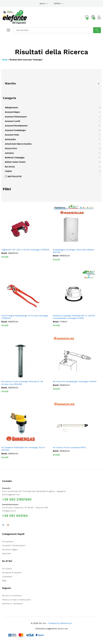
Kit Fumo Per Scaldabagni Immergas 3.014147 (75, 381)
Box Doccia (10, 167)
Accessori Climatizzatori (16, 117)
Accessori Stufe (12, 135)
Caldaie (8, 171)
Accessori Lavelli (13, 121)
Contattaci (7, 576)
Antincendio (10, 139)
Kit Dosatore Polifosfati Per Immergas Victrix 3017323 (23, 449)
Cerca (97, 30)
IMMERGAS (13, 253)
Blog (4, 581)
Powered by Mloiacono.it (60, 623)
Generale (6, 553)
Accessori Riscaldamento (16, 126)
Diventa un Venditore (12, 604)
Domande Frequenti (12, 573)
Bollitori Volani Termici (15, 162)
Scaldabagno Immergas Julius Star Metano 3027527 (74, 251)
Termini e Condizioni (12, 596)
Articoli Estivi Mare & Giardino (18, 144)
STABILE (63, 322)
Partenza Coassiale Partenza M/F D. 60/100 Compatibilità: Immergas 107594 (74, 317)
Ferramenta (8, 542)
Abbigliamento (12, 108)
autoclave (9, 153)
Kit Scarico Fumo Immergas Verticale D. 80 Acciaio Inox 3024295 (22, 383)
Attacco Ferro (11, 148)
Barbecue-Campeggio (15, 158)
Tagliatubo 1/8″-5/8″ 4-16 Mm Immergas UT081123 (25, 250)
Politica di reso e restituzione (16, 600)
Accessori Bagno (12, 112)
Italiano (57, 3)
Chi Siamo (7, 569)
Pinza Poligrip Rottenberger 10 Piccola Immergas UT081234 (25, 317)
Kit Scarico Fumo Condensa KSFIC (70, 447)
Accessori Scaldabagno (15, 130)
